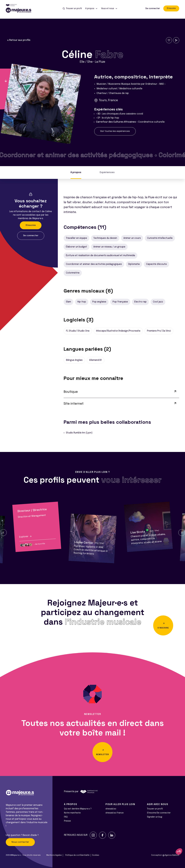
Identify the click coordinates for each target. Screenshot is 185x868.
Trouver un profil (155, 809)
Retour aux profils (19, 40)
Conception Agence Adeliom (165, 855)
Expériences (107, 172)
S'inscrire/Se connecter (159, 813)
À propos (76, 172)
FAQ (66, 817)
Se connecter (153, 9)
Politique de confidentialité (77, 855)
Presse (67, 821)
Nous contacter (20, 842)
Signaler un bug (155, 817)
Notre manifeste (72, 813)
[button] (3, 533)
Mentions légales (54, 855)
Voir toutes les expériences (115, 131)
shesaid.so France (115, 813)
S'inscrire (171, 8)
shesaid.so (111, 809)
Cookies (96, 855)
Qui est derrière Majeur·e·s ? (78, 809)
